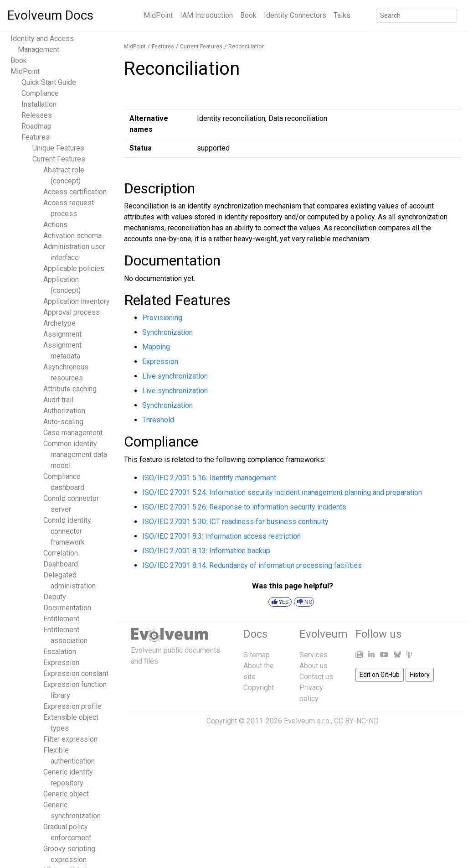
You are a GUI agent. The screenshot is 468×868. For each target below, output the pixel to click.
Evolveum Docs (50, 15)
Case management (73, 433)
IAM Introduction (206, 15)
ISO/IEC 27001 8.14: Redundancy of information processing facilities (252, 565)
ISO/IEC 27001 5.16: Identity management (209, 478)
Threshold (158, 420)
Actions (55, 225)
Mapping (156, 347)
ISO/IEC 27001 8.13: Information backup (206, 551)
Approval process (72, 312)
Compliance (40, 93)
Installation (39, 104)
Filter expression (70, 739)
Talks (342, 15)
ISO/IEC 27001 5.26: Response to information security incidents (244, 507)
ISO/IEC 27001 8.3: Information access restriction (221, 536)
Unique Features (58, 148)
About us (314, 666)
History (420, 675)
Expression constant (76, 673)
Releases (37, 115)
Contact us (316, 677)
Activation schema (72, 236)
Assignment (62, 334)
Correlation (61, 553)
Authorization (64, 411)
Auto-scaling (63, 422)
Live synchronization (175, 376)
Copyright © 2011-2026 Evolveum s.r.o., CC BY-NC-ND (293, 721)
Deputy (55, 597)
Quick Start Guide (49, 82)
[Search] (417, 16)
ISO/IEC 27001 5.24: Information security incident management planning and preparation (282, 492)
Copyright (259, 688)
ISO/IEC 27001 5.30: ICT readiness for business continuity (235, 522)
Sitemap (257, 655)
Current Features (59, 159)
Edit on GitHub (380, 675)
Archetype (59, 323)
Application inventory (77, 301)
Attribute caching (70, 389)
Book (248, 15)
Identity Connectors (295, 15)
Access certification (75, 192)
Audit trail (58, 400)
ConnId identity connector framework (67, 531)
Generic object (66, 794)
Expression (61, 663)
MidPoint (158, 15)
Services (314, 655)
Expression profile (72, 706)
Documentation (67, 608)
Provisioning (162, 318)
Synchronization (167, 332)
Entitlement (61, 619)
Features (36, 137)
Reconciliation (247, 47)
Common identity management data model (75, 455)
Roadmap (36, 126)
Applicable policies (74, 268)
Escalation (60, 652)
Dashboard (61, 564)
